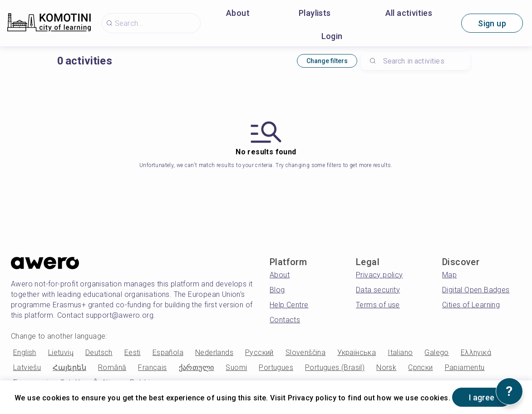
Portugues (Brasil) (335, 367)
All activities (409, 13)
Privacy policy (379, 275)
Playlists (315, 13)
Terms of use (378, 305)
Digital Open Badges (476, 290)
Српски (420, 367)
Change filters (327, 61)
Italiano (400, 352)
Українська (357, 352)
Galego (436, 352)
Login (332, 36)
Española (168, 352)
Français (152, 367)
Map (449, 275)
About (238, 13)
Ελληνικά (476, 352)
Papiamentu (465, 367)
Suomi (236, 367)
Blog (277, 290)
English (25, 352)
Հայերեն (69, 367)
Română (112, 367)
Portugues (276, 367)
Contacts (285, 320)
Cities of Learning (471, 305)
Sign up (492, 23)
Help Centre (289, 305)
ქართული (197, 367)
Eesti (133, 352)
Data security (378, 290)
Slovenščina (305, 352)
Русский (259, 352)
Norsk (386, 367)
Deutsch (99, 352)
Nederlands (214, 352)
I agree (482, 397)
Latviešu (27, 367)
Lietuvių (61, 352)
